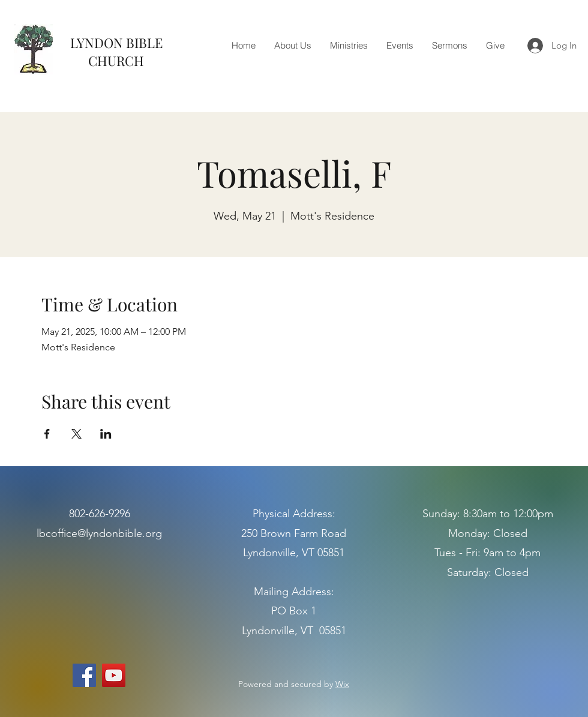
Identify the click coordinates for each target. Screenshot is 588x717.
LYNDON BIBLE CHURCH (116, 52)
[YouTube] (114, 675)
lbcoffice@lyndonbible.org (99, 533)
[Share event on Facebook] (47, 434)
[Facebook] (84, 675)
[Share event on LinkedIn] (106, 434)
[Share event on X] (76, 434)
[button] (292, 46)
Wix (342, 684)
